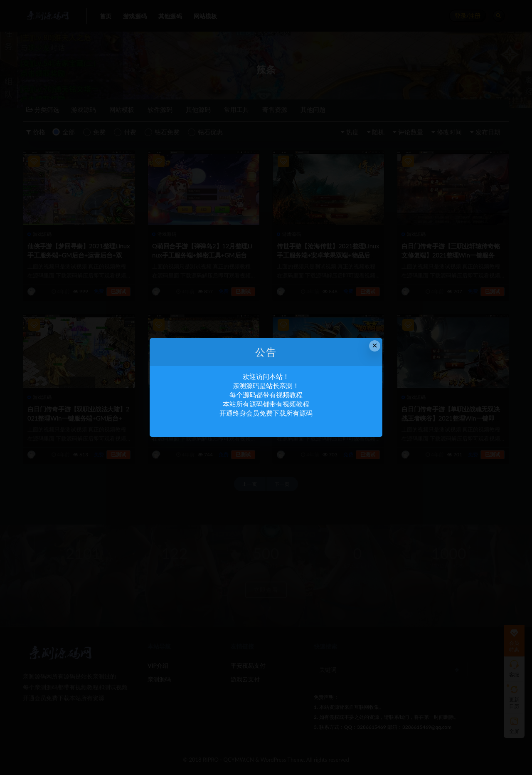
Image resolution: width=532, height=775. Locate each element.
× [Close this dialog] (375, 345)
